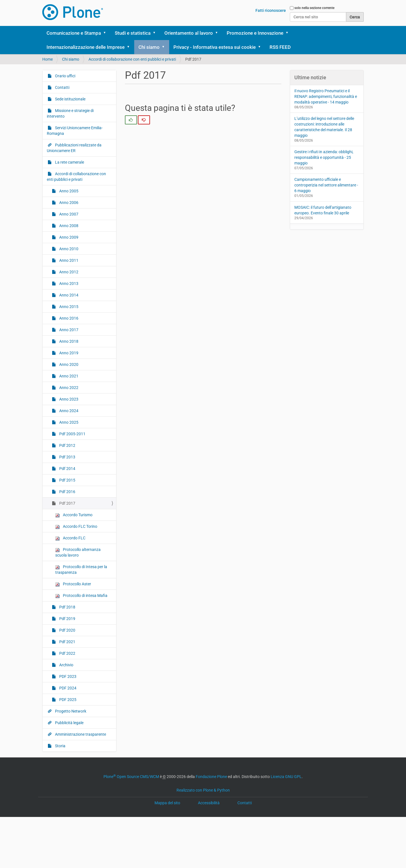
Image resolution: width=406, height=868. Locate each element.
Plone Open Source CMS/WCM (131, 777)
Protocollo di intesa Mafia (81, 596)
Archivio (66, 665)
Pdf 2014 (67, 469)
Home (48, 59)
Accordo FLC (70, 538)
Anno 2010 (68, 249)
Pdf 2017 (67, 503)
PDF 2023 (67, 676)
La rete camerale (69, 162)
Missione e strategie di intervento (70, 113)
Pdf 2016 (67, 492)
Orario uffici (65, 76)
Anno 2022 (68, 388)
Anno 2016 (68, 318)
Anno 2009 (68, 237)
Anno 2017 (68, 330)
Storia (60, 746)
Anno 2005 (68, 191)
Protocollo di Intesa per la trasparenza (81, 570)
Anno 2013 (68, 284)
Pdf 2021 (67, 642)
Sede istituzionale (70, 99)
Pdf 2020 (67, 630)
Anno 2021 (68, 376)
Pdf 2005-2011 (72, 434)
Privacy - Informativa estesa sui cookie (215, 47)
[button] (107, 33)
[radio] (131, 120)
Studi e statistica (133, 33)
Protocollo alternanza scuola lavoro (78, 552)
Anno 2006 (68, 203)
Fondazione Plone (211, 777)
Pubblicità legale (69, 723)
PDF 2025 (67, 700)
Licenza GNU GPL (286, 777)
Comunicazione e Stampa (74, 33)
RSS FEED (280, 47)
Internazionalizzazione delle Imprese (86, 47)
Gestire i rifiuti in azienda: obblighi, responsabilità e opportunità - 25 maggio (324, 157)
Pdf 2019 (67, 619)
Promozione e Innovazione (255, 33)
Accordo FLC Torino (76, 527)
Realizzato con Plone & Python (203, 790)
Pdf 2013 (67, 457)
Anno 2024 (68, 411)
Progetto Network (70, 711)
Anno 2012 (68, 272)
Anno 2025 (68, 422)
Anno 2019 (68, 353)
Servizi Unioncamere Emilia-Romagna (75, 131)
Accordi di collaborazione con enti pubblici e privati (132, 59)
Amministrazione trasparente (80, 734)
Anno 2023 (68, 399)
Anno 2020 (68, 364)
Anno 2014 (68, 295)
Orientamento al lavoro (189, 33)
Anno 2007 (68, 214)
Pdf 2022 (67, 653)
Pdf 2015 (67, 480)
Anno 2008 (68, 226)
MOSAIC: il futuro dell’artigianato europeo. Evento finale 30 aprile (323, 210)
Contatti (62, 87)
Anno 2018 (68, 341)
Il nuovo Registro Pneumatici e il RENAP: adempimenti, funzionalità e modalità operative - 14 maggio (326, 96)
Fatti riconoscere (271, 10)
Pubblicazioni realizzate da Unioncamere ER (74, 148)
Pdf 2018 (67, 607)
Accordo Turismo (74, 515)
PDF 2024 (67, 688)
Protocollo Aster (73, 584)
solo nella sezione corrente (314, 8)
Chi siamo (149, 47)
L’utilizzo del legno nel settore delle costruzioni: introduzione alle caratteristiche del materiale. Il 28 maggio (324, 127)
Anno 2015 (68, 307)
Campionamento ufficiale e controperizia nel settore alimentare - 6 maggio (326, 185)
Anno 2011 (68, 260)
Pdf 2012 (67, 445)
